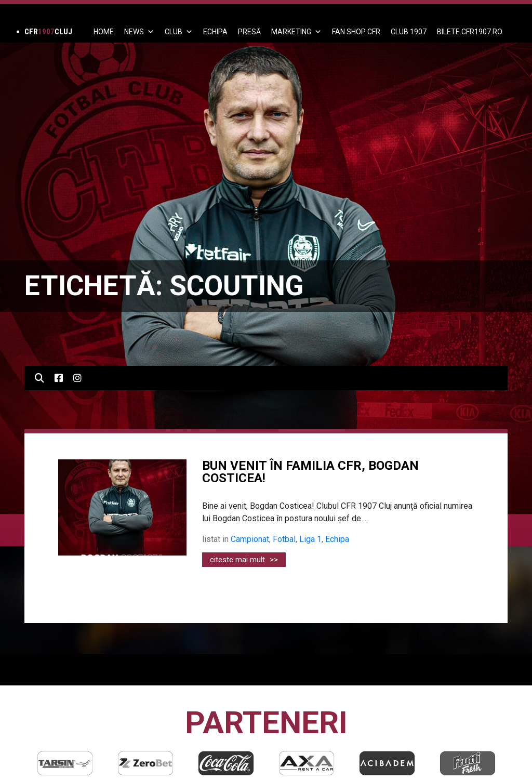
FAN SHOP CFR (356, 32)
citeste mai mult (244, 560)
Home (104, 32)
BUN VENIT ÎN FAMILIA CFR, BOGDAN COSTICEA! (310, 472)
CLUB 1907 (409, 32)
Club (179, 32)
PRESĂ (249, 32)
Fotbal (284, 539)
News (139, 32)
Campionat (250, 539)
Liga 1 (310, 539)
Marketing (296, 32)
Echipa (337, 539)
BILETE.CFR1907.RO (470, 32)
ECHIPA (215, 32)
